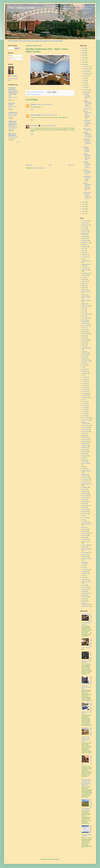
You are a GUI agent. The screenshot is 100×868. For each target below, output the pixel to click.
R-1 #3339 (84, 518)
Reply (32, 109)
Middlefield (85, 444)
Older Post (71, 165)
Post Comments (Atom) (39, 168)
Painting (84, 489)
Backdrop (84, 236)
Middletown (85, 446)
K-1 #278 (84, 402)
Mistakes (84, 450)
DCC (83, 277)
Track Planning (86, 570)
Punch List (84, 514)
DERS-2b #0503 (86, 297)
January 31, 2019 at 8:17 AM (48, 126)
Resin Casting (85, 533)
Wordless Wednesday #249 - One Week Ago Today (87, 157)
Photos (84, 500)
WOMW (84, 601)
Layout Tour (85, 427)
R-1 (83, 516)
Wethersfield (85, 593)
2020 (84, 62)
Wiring (83, 599)
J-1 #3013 (84, 381)
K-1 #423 (84, 412)
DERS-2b (84, 295)
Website (84, 591)
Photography (85, 497)
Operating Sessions (87, 484)
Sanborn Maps (86, 545)
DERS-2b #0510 (86, 300)
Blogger (57, 859)
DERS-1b (84, 290)
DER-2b (84, 287)
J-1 (83, 375)
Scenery (84, 547)
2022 (84, 58)
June (85, 81)
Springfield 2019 (87, 109)
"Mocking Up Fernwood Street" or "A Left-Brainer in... (87, 142)
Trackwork (84, 574)
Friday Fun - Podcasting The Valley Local (87, 172)
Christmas (84, 268)
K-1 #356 (84, 406)
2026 (84, 48)
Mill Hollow (85, 448)
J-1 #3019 (84, 389)
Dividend (84, 332)
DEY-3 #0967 (85, 314)
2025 (84, 51)
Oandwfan (33, 105)
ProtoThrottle (85, 512)
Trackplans (85, 572)
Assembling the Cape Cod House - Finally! (87, 179)
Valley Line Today (86, 582)
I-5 (82, 367)
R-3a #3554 (85, 522)
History (84, 363)
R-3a (83, 520)
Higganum (84, 359)
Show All (18, 142)
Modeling (84, 452)
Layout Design (85, 425)
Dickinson (84, 330)
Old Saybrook (85, 480)
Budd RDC (85, 255)
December (86, 67)
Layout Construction (85, 423)
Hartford (84, 357)
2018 (84, 202)
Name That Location (85, 461)
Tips (83, 566)
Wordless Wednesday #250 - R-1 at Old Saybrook (88, 135)
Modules (84, 454)
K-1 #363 (84, 410)
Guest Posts (85, 355)
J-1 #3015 (84, 383)
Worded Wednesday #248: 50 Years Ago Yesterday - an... (87, 187)
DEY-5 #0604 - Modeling (86, 321)
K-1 (83, 400)
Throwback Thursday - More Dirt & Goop (87, 96)
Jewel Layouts (85, 398)
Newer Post (29, 165)
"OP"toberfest (85, 221)
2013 (84, 214)
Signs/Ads (84, 555)
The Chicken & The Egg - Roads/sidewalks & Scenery (87, 124)
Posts (11, 56)
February (86, 90)
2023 (84, 55)
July (85, 78)
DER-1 (83, 283)
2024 (84, 53)
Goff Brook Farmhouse (85, 352)
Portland (84, 504)
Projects (84, 508)
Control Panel (85, 273)
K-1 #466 (84, 414)
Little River (85, 438)
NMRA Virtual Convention (85, 475)
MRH (83, 458)
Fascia (83, 338)
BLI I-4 (83, 249)
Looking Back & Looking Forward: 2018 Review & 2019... (87, 196)
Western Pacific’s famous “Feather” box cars (13, 115)
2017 (84, 204)
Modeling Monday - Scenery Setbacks (86, 149)
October (86, 71)
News (83, 467)
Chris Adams (34, 126)
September (87, 74)
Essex (83, 336)
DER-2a (84, 285)
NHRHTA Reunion (86, 471)
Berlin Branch (85, 243)
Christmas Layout (86, 270)
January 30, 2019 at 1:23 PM (50, 115)
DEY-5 (83, 316)
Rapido (84, 527)
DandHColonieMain (36, 115)
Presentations (85, 506)
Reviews (84, 537)
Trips (83, 576)
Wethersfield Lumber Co (85, 596)
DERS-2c (84, 304)
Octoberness (85, 478)
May (85, 83)
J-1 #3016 (84, 385)
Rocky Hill (84, 539)
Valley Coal (85, 580)
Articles (84, 229)
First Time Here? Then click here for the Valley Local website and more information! (35, 41)
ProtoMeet (84, 510)
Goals (83, 346)
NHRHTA (84, 469)
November (86, 69)
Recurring (84, 529)
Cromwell (84, 275)
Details (84, 308)
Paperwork (85, 491)
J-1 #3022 (84, 391)
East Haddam (85, 334)
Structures (84, 557)
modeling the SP (13, 112)
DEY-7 (83, 328)
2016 (84, 207)
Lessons (84, 433)
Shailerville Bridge (86, 549)
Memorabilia (85, 442)
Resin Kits (84, 535)
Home (50, 165)
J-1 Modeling (85, 394)
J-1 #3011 (84, 379)
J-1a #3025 (85, 396)
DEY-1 (83, 310)
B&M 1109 (84, 231)
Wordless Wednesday (35, 94)
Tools (83, 568)
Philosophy (85, 493)
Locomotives (85, 440)
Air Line (84, 227)
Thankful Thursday (87, 559)
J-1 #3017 (84, 387)
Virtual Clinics (85, 587)
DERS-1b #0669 (86, 292)
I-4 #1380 (84, 365)
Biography (84, 247)
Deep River (85, 281)
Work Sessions (86, 606)
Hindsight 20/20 (86, 361)
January (86, 92)
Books (83, 251)
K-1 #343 (84, 404)
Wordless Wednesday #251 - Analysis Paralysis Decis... (87, 115)
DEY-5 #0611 (85, 324)
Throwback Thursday (85, 563)
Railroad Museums (87, 524)
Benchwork (85, 241)
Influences (84, 371)
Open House (85, 482)
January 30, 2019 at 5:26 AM (44, 105)
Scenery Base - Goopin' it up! (87, 129)
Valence (84, 578)
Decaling (84, 279)
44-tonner (84, 223)
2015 (84, 209)
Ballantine (84, 239)
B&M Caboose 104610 (85, 234)
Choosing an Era (86, 261)
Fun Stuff (84, 342)
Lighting (84, 436)
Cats (83, 259)
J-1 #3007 (84, 377)
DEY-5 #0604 (85, 318)
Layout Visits (85, 431)
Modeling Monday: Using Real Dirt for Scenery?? (87, 165)
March (85, 87)
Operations (85, 487)
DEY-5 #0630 (85, 326)
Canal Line (85, 257)
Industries (84, 369)
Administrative (85, 225)
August (85, 76)
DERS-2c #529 (86, 306)
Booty (83, 253)
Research (84, 531)
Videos (83, 585)
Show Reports (85, 552)
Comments (13, 59)
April (85, 85)
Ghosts (84, 344)
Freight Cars (85, 340)
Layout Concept (86, 420)
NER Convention (86, 463)
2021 (84, 60)
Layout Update (86, 429)
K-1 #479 (84, 416)
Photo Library (85, 495)
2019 (84, 64)
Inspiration (84, 373)
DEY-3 (83, 312)
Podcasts (84, 502)
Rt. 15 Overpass (86, 542)
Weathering (85, 589)
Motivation (84, 456)
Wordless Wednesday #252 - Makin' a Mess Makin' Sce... (87, 104)
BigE (83, 245)
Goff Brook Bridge (86, 348)
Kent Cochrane (86, 418)
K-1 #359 (84, 408)
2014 (84, 211)
